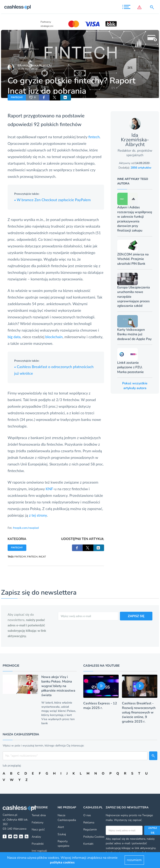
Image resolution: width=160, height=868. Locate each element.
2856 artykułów (141, 168)
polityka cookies (62, 862)
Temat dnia (39, 815)
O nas (87, 815)
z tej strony (38, 515)
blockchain (54, 337)
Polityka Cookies (94, 837)
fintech (94, 137)
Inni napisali (39, 851)
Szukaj (62, 834)
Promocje (11, 666)
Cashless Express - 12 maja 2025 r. (100, 706)
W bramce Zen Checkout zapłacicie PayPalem (52, 200)
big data (14, 337)
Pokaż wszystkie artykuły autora (135, 386)
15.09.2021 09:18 (27, 69)
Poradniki (38, 844)
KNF (49, 489)
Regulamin (90, 830)
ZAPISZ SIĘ (136, 616)
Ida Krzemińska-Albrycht (35, 66)
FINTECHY (17, 97)
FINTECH (32, 557)
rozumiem (134, 860)
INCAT (42, 557)
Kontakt (88, 844)
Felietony (38, 823)
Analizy (36, 837)
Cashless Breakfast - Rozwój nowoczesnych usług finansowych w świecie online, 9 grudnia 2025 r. (139, 712)
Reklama (89, 823)
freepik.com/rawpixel (26, 528)
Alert (61, 827)
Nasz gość (38, 830)
